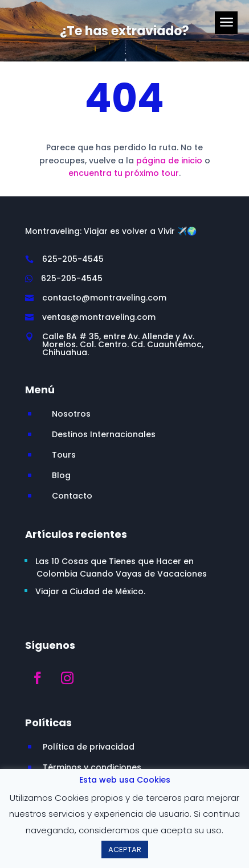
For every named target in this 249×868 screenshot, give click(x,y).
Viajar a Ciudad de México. (90, 591)
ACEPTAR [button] (125, 850)
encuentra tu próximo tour (124, 173)
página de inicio (169, 161)
